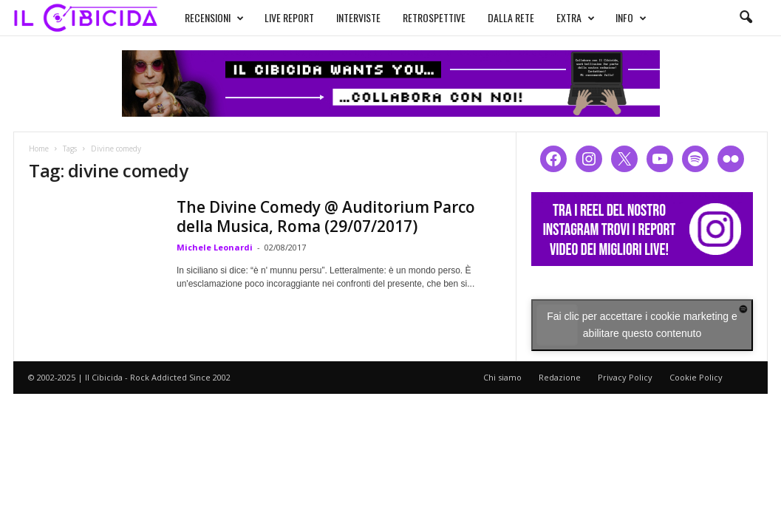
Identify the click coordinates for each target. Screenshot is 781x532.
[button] (746, 18)
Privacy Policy (625, 377)
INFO (631, 18)
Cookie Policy (696, 377)
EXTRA (576, 18)
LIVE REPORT (289, 17)
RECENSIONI (214, 18)
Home (39, 149)
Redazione (560, 377)
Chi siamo (502, 377)
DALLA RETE (511, 17)
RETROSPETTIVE (434, 17)
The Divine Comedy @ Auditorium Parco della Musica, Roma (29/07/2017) (326, 216)
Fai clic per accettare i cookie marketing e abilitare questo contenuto (642, 325)
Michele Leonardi (215, 247)
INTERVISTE (358, 17)
